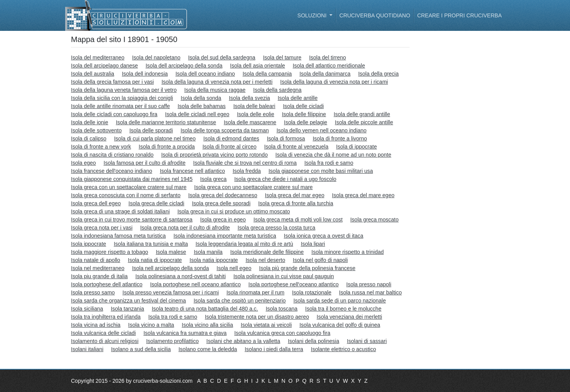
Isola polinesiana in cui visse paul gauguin (284, 276)
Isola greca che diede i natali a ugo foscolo (285, 179)
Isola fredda (247, 171)
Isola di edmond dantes (231, 139)
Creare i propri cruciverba (460, 15)
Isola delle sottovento (96, 130)
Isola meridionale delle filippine (267, 252)
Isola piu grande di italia (99, 276)
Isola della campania (267, 74)
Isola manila (208, 252)
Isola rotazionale (312, 292)
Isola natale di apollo (96, 260)
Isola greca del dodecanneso (223, 195)
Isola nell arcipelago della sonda (170, 268)
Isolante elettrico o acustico (343, 349)
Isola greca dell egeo (96, 203)
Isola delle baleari (254, 106)
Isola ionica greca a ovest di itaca (324, 236)
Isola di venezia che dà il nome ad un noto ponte (333, 155)
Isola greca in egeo (223, 220)
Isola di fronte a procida (167, 147)
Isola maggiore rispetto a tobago (110, 252)
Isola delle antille (298, 98)
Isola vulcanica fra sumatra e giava (185, 333)
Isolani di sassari (367, 341)
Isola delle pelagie (305, 122)
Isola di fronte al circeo (229, 147)
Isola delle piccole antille (364, 122)
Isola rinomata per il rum (255, 292)
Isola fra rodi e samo (329, 163)
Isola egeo (83, 163)
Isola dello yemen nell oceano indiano (322, 130)
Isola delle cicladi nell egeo (197, 114)
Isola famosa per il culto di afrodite (145, 163)
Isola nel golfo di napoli (320, 260)
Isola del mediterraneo (98, 57)
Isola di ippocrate (356, 147)
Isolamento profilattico (172, 341)
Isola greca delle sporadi (221, 203)
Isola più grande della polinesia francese (307, 268)
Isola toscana (282, 309)
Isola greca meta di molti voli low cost (298, 220)
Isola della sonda (201, 98)
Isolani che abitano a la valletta (243, 341)
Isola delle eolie (255, 114)
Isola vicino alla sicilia (207, 325)
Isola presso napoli (369, 284)
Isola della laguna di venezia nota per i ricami (334, 82)
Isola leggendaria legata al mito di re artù (244, 244)
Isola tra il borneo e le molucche (343, 309)
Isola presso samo (93, 292)
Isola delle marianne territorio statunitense (166, 122)
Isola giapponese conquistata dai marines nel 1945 (132, 179)
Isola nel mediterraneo (98, 268)
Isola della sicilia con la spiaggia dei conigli (122, 98)
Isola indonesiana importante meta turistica (225, 236)
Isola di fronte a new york (101, 147)
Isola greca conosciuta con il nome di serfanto (126, 195)
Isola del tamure (282, 57)
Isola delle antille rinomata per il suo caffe (121, 106)
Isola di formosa (286, 139)
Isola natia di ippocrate (155, 260)
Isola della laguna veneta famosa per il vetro (124, 90)
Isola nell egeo (234, 268)
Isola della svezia (249, 98)
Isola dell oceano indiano (205, 74)
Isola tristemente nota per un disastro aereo (257, 317)
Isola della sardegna (277, 90)
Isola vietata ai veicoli (266, 325)
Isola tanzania (127, 309)
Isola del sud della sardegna (222, 57)
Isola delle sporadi (151, 130)
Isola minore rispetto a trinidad (348, 252)
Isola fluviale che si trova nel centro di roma (245, 163)
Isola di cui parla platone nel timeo (155, 139)
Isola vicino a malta (151, 325)
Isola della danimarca (325, 74)
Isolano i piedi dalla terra (274, 349)
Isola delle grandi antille (362, 114)
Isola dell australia (93, 74)
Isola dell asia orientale (258, 66)
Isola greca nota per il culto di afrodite (185, 228)
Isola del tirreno (327, 57)
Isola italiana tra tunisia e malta (151, 244)
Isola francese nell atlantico (192, 171)
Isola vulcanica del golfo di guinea (340, 325)
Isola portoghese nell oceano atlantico (195, 284)
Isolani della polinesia (313, 341)
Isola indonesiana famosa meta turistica (118, 236)
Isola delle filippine (304, 114)
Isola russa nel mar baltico (370, 292)
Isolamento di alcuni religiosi (105, 341)
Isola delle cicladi (304, 106)
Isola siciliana (87, 309)
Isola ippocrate (89, 244)
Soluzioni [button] (313, 15)
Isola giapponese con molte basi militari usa (321, 171)
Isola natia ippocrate (214, 260)
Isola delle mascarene (250, 122)
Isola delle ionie (90, 122)
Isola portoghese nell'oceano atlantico (293, 284)
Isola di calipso (89, 139)
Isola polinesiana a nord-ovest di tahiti (180, 276)
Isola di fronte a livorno (340, 139)
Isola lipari (313, 244)
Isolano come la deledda (208, 349)
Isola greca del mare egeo (363, 195)
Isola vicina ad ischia (96, 325)
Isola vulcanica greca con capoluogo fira (282, 333)
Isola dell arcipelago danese (105, 66)
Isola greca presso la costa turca (277, 228)
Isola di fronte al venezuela (296, 147)
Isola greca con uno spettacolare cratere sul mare (254, 187)
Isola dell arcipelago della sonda (184, 66)
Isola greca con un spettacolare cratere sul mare (129, 187)
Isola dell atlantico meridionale (329, 66)
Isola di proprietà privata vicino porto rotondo (214, 155)
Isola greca (213, 179)
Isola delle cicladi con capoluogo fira (114, 114)
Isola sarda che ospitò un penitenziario (240, 301)
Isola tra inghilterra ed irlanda (106, 317)
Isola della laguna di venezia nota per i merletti (217, 82)
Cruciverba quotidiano (375, 15)
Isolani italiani (87, 349)
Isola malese (171, 252)
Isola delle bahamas (202, 106)
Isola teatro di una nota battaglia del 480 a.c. (205, 309)
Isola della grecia (379, 74)
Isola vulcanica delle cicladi (103, 333)
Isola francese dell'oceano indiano (112, 171)
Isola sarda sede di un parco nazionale (340, 301)
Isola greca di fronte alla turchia (296, 203)
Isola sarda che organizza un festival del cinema (128, 301)
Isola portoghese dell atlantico (107, 284)
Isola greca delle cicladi (156, 203)
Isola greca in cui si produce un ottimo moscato (234, 211)
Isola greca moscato (374, 220)
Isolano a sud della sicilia (141, 349)
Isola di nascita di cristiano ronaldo (112, 155)
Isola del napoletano (156, 57)
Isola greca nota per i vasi (102, 228)
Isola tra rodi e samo (173, 317)
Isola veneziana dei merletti (349, 317)
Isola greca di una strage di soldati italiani (120, 211)
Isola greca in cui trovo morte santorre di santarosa (132, 220)
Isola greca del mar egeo (295, 195)
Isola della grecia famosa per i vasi (112, 82)
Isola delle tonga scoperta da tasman (225, 130)
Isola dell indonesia (145, 74)
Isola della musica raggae (215, 90)
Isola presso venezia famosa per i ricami (171, 292)
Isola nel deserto (266, 260)
